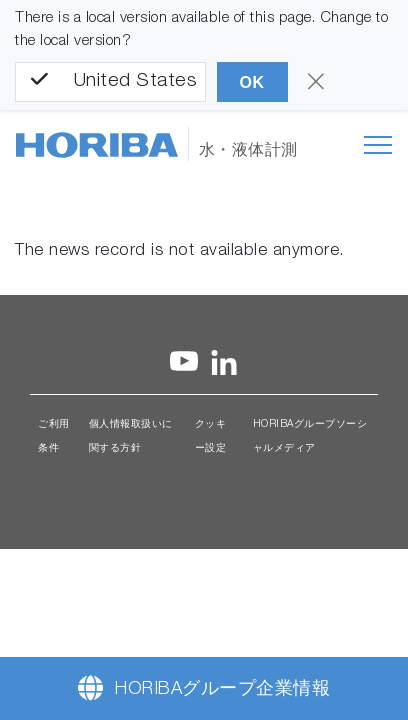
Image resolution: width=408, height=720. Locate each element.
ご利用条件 (54, 437)
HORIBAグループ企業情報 (222, 690)
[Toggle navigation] (378, 145)
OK (252, 82)
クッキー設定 (211, 437)
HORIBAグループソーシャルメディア (310, 437)
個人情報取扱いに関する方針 (131, 437)
